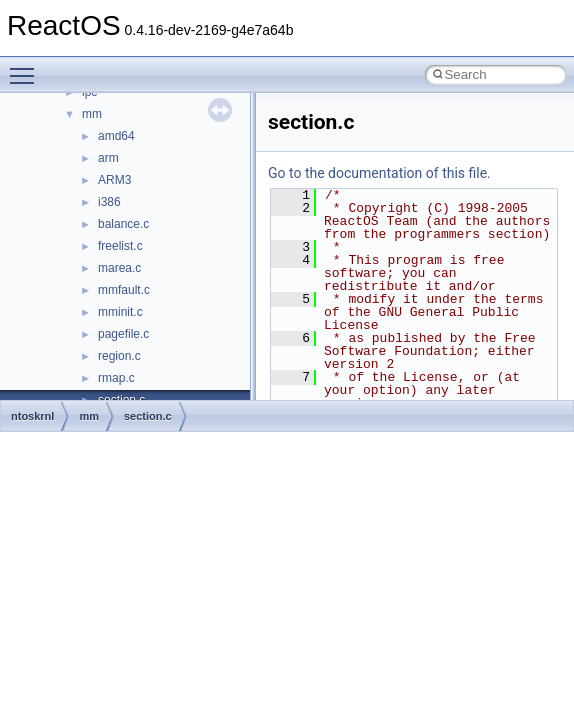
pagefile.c (123, 334)
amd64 (116, 136)
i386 (109, 202)
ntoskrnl (32, 416)
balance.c (123, 224)
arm (108, 158)
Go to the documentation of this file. (379, 173)
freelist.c (120, 246)
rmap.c (116, 378)
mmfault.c (124, 290)
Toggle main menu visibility (27, 67)
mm (92, 114)
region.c (119, 356)
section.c (148, 416)
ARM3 (114, 180)
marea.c (119, 268)
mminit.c (120, 312)
